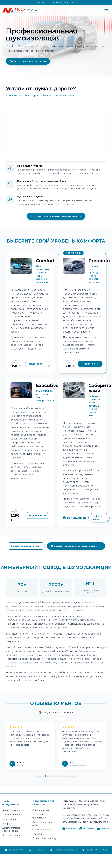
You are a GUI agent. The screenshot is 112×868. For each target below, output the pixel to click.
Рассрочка (38, 834)
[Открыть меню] (106, 11)
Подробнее (38, 364)
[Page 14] (66, 776)
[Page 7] (50, 776)
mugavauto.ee (14, 850)
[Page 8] (52, 776)
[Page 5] (45, 776)
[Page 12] (62, 776)
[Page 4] (43, 776)
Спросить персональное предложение (56, 216)
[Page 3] (41, 776)
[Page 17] (73, 776)
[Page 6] (48, 776)
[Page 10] (57, 776)
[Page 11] (60, 776)
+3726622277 (42, 2)
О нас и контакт (41, 811)
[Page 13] (64, 776)
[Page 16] (71, 776)
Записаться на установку (26, 546)
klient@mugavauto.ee (65, 2)
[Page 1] (36, 776)
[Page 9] (55, 776)
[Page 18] (76, 776)
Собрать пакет (99, 518)
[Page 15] (69, 776)
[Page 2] (38, 776)
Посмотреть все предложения (28, 61)
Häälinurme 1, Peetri (95, 850)
